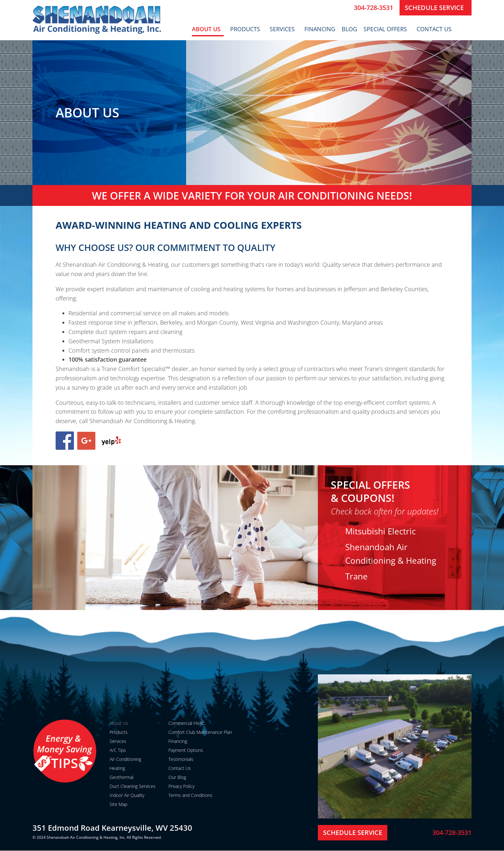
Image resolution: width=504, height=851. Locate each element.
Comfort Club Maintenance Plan (200, 732)
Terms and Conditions (190, 795)
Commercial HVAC (187, 723)
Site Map (118, 804)
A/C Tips (118, 750)
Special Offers (387, 29)
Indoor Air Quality (127, 795)
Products (247, 29)
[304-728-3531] (346, 8)
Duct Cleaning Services (133, 786)
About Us (208, 29)
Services (284, 29)
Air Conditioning (125, 759)
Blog (349, 29)
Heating (117, 768)
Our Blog (177, 777)
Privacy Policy (181, 786)
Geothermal (122, 777)
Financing (320, 29)
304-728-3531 (373, 8)
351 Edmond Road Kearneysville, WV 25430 (112, 828)
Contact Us (436, 29)
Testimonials (181, 759)
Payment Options (186, 750)
